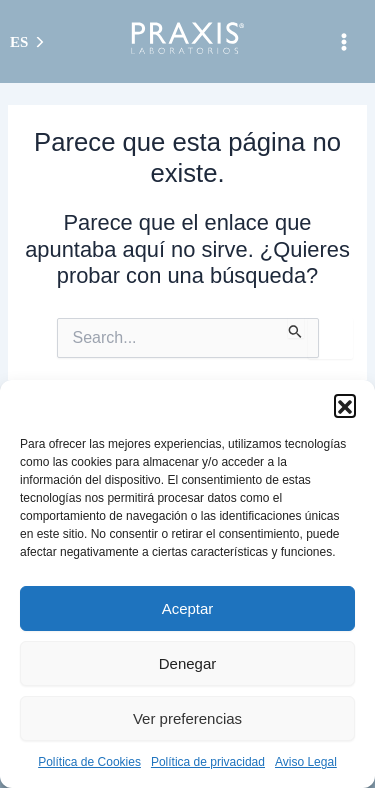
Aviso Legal (306, 762)
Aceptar (188, 608)
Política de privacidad (208, 762)
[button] (345, 405)
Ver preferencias (187, 718)
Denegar (188, 663)
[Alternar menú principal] (344, 42)
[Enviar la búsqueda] (295, 328)
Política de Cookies (89, 762)
